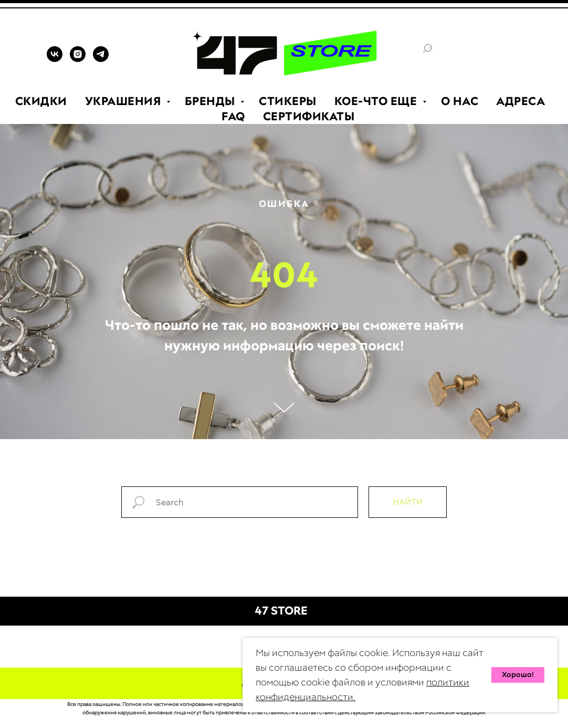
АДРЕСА (520, 101)
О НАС (460, 101)
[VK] (55, 59)
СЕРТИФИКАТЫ (309, 116)
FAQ (233, 116)
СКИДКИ (41, 101)
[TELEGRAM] (101, 59)
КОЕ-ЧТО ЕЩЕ (377, 101)
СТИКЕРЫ (288, 101)
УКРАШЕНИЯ (124, 101)
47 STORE (281, 611)
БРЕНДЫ (212, 101)
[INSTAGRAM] (78, 59)
